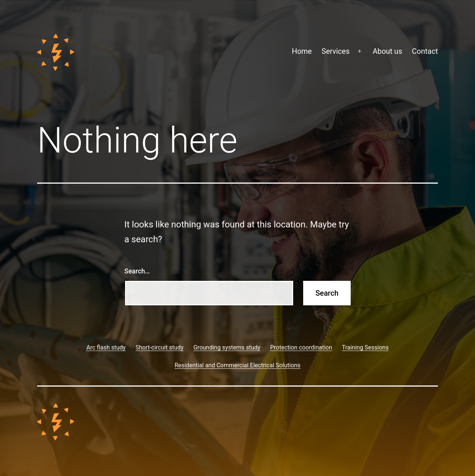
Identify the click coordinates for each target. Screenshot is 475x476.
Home (302, 51)
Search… (137, 271)
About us (387, 51)
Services (336, 51)
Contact (425, 51)
